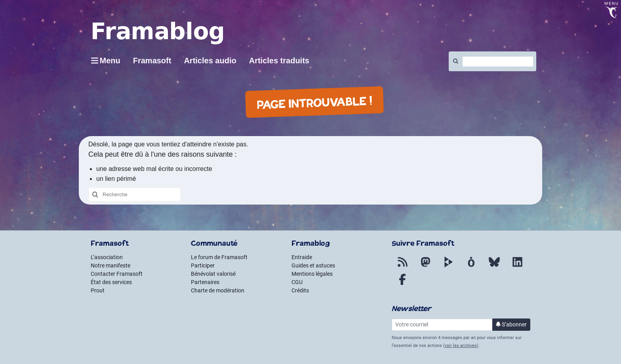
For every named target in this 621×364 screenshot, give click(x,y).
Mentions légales (312, 274)
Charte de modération (218, 290)
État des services (111, 282)
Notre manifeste (110, 265)
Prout (98, 290)
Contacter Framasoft (117, 274)
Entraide (302, 257)
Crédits (300, 290)
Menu (110, 61)
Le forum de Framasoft (219, 257)
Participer (203, 265)
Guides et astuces (313, 265)
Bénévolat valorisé (213, 274)
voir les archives (461, 346)
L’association (107, 257)
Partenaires (205, 282)
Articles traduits (279, 61)
